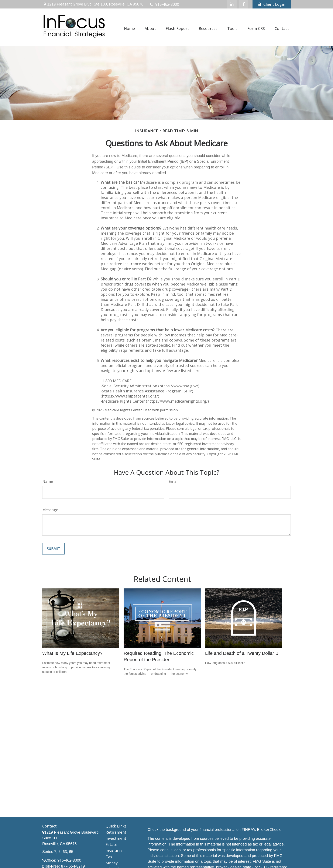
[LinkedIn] (232, 4)
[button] (129, 28)
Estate (111, 844)
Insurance (114, 851)
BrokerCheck (269, 829)
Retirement (116, 832)
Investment (116, 838)
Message (50, 510)
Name (48, 481)
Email (174, 481)
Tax (109, 857)
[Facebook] (243, 4)
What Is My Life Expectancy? (72, 653)
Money (112, 863)
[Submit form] (53, 549)
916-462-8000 (164, 4)
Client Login (272, 4)
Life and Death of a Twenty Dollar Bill (243, 653)
